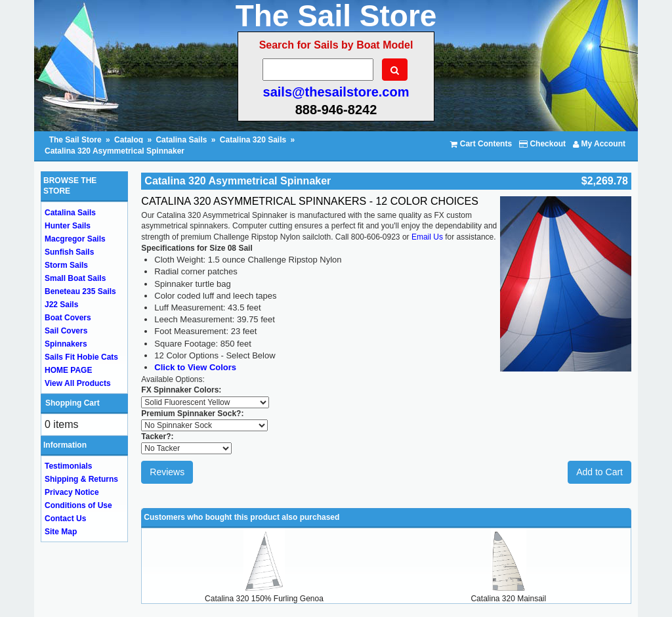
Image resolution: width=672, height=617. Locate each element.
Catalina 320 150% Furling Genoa (264, 599)
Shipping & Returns (81, 479)
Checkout (542, 144)
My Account (599, 144)
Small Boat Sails (75, 278)
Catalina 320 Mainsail (508, 599)
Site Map (61, 532)
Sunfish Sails (69, 252)
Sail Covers (66, 331)
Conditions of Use (78, 505)
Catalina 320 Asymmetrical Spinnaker (115, 151)
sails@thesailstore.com (336, 92)
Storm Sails (66, 265)
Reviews (167, 472)
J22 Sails (61, 305)
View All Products (78, 383)
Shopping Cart (73, 403)
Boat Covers (68, 318)
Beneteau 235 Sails (80, 291)
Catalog (129, 140)
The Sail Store (76, 140)
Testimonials (68, 466)
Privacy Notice (72, 492)
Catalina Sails (181, 140)
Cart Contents (481, 144)
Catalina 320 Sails (253, 140)
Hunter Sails (68, 226)
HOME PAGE (68, 370)
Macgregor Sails (75, 239)
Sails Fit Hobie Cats (81, 357)
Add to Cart (599, 472)
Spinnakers (66, 344)
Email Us (427, 237)
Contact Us (65, 519)
